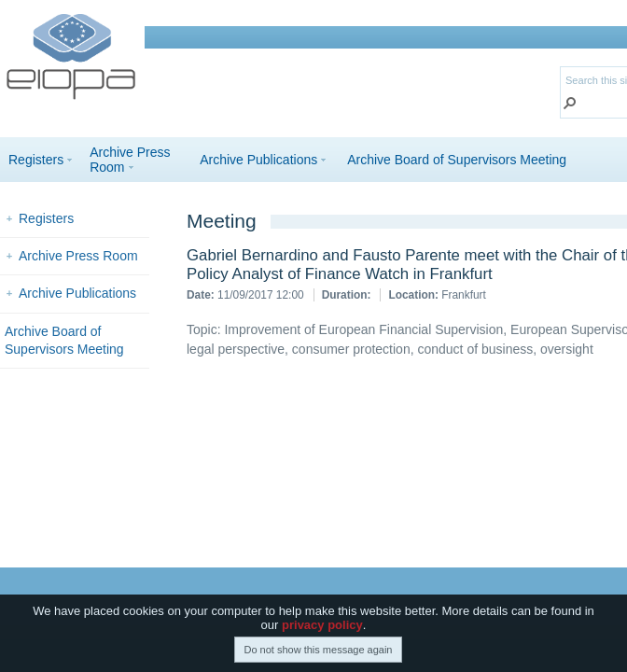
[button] (570, 105)
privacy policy (322, 630)
